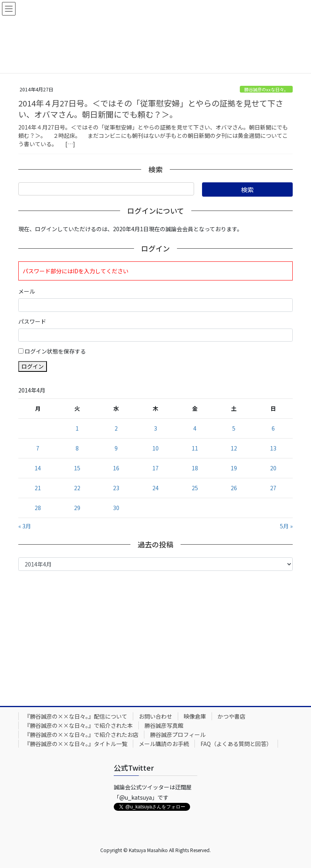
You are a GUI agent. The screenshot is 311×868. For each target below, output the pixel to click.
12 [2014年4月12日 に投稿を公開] (234, 448)
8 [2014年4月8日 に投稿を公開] (77, 448)
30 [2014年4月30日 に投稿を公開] (116, 508)
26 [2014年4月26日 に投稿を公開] (234, 488)
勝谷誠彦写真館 (164, 725)
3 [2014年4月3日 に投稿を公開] (155, 428)
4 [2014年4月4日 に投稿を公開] (195, 428)
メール (27, 291)
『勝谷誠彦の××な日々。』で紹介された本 (79, 725)
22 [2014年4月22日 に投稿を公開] (77, 488)
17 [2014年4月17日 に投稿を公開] (155, 468)
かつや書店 (231, 716)
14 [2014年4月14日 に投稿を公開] (38, 468)
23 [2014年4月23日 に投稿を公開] (116, 488)
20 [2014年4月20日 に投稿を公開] (273, 468)
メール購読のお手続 (164, 744)
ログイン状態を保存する (55, 351)
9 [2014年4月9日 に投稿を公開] (116, 448)
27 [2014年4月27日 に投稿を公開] (273, 488)
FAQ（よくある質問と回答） (236, 744)
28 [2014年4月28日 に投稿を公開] (38, 508)
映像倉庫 (195, 716)
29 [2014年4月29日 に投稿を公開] (77, 508)
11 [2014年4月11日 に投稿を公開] (195, 448)
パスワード (32, 321)
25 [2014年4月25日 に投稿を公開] (195, 488)
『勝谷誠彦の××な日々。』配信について (76, 716)
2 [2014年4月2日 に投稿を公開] (116, 428)
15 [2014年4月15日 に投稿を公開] (77, 468)
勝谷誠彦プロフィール (178, 735)
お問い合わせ (155, 716)
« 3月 (25, 526)
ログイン (33, 366)
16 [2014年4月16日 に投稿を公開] (116, 468)
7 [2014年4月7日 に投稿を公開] (38, 448)
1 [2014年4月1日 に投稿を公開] (77, 428)
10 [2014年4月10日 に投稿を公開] (155, 448)
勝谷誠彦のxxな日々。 (266, 89)
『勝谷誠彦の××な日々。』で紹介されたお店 (81, 735)
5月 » (286, 526)
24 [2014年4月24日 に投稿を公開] (155, 488)
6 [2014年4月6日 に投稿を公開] (273, 428)
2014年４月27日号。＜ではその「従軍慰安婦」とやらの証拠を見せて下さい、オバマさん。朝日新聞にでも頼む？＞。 (151, 109)
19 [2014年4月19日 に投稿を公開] (234, 468)
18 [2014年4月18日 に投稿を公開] (195, 468)
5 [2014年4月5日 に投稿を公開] (234, 428)
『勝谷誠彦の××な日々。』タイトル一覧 (76, 744)
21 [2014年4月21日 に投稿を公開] (38, 488)
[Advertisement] (155, 636)
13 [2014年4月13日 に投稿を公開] (273, 448)
